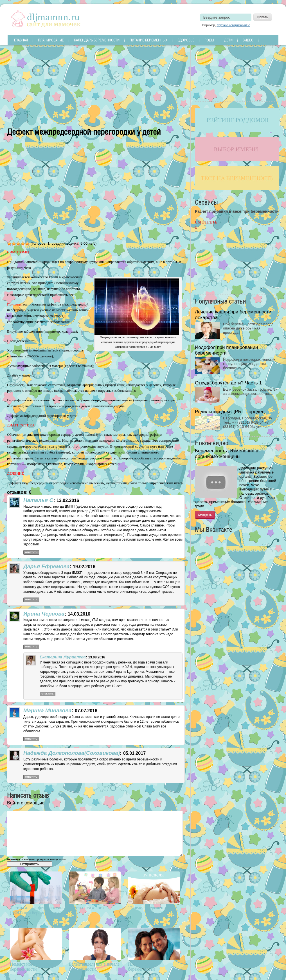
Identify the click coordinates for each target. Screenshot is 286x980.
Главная (21, 40)
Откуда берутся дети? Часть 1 (228, 383)
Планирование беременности (142, 967)
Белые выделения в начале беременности (94, 967)
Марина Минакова (47, 710)
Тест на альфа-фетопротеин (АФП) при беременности (36, 910)
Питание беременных (148, 40)
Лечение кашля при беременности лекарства (233, 315)
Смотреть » (206, 224)
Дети (228, 40)
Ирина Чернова (44, 614)
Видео (248, 40)
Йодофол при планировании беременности (226, 350)
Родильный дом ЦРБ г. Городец (230, 412)
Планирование (51, 40)
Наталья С (38, 500)
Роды (209, 40)
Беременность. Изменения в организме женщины (227, 454)
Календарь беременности (97, 40)
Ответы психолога (86, 908)
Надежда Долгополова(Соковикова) (72, 753)
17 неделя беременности (151, 908)
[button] (9, 808)
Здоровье (186, 40)
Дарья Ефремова (46, 566)
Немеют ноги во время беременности (31, 967)
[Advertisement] (96, 85)
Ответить (31, 552)
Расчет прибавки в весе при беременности (237, 211)
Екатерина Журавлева (63, 657)
